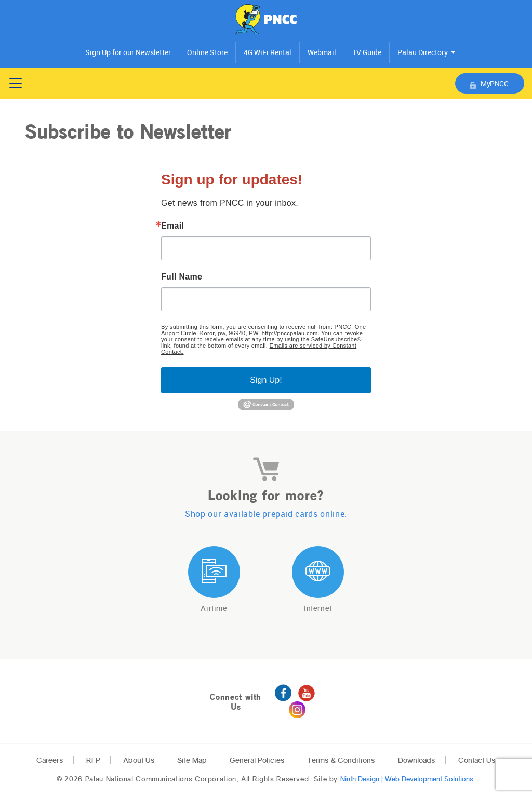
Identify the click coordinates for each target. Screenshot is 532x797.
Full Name (182, 277)
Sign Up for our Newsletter (128, 52)
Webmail (322, 52)
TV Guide (367, 52)
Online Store (207, 52)
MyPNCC (489, 84)
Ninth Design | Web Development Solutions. (408, 779)
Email (172, 226)
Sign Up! (266, 380)
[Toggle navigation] (16, 83)
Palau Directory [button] (423, 52)
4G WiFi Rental (268, 52)
